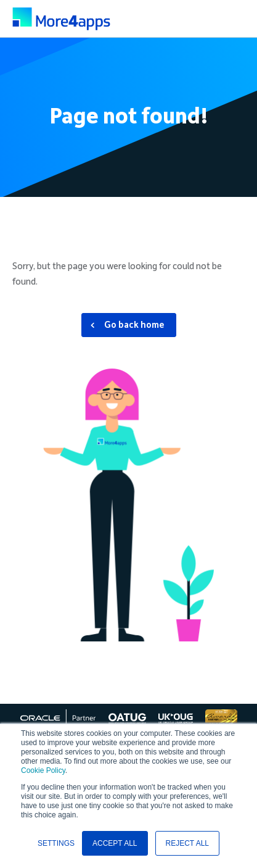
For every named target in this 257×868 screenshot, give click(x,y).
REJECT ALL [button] (187, 843)
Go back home (134, 325)
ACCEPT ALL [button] (115, 843)
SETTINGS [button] (56, 843)
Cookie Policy (43, 770)
